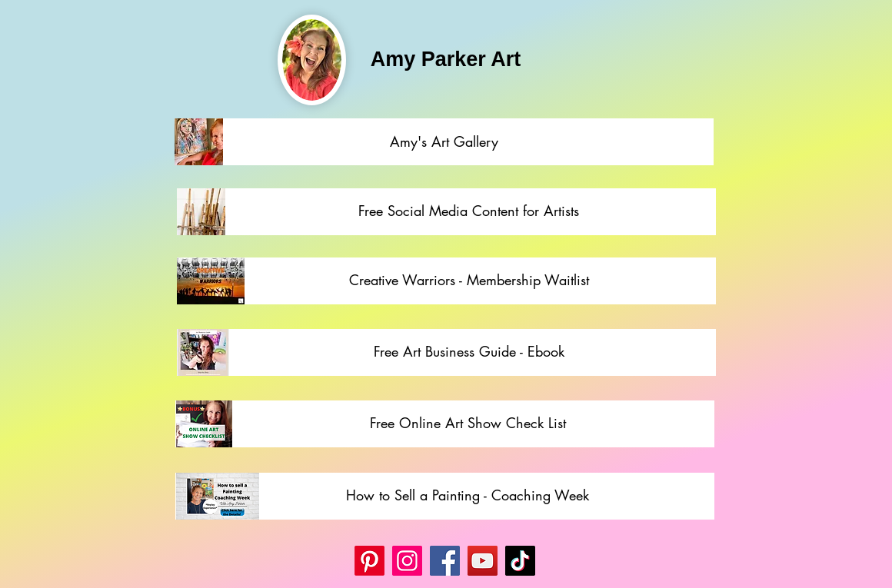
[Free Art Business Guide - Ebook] (469, 352)
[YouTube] (483, 561)
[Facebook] (445, 561)
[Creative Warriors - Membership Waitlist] (469, 281)
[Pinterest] (369, 561)
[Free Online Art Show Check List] (468, 424)
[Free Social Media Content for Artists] (469, 211)
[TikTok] (520, 561)
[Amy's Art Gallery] (444, 142)
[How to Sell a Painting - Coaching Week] (467, 496)
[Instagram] (407, 561)
